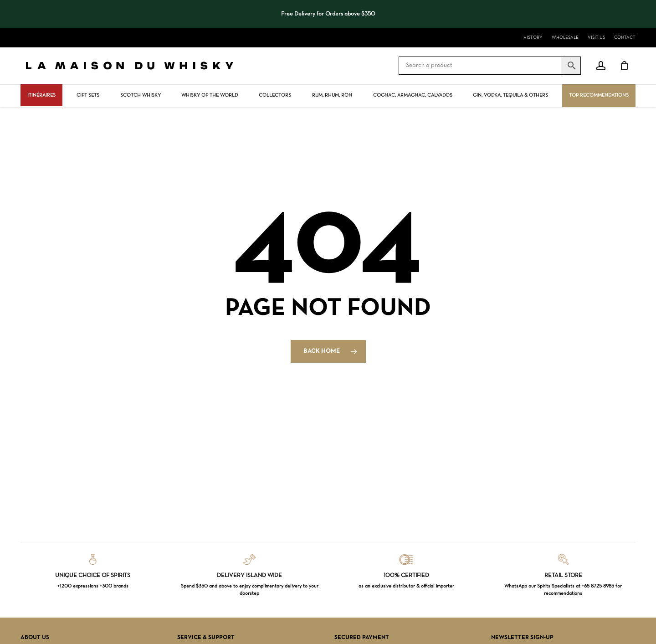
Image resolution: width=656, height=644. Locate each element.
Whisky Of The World (210, 95)
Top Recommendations (599, 95)
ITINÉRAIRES (41, 95)
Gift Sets (88, 95)
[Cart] (624, 66)
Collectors (275, 95)
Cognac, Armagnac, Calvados (413, 95)
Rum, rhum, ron (332, 95)
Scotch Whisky (141, 95)
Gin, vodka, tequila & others (510, 95)
